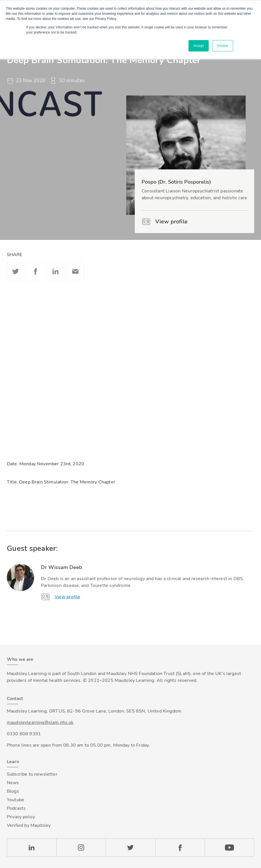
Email (75, 271)
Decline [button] (223, 46)
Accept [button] (199, 46)
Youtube (15, 800)
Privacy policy (21, 817)
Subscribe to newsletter (32, 774)
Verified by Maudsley (29, 825)
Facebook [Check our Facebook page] (180, 848)
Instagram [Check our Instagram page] (81, 848)
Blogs (13, 791)
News (13, 783)
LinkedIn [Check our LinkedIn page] (32, 848)
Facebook (36, 271)
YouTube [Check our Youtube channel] (229, 848)
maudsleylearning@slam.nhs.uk (40, 722)
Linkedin (55, 271)
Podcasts (16, 808)
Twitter (16, 271)
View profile (165, 222)
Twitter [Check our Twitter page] (130, 848)
